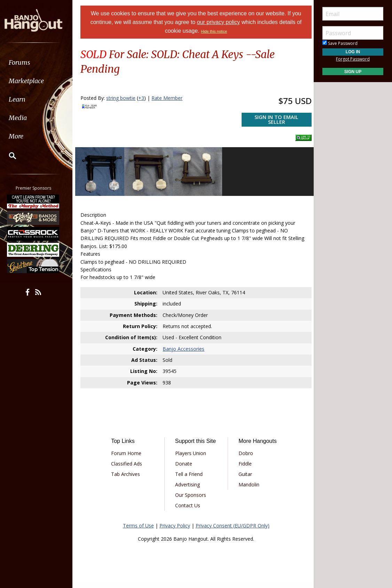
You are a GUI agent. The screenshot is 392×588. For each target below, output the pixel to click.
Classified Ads (129, 462)
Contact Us (188, 511)
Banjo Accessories (185, 347)
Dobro (245, 451)
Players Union (191, 459)
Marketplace (32, 81)
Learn (23, 99)
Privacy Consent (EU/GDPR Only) (233, 531)
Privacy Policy (175, 531)
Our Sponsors (191, 501)
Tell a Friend (190, 480)
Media (24, 118)
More (22, 136)
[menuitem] (39, 62)
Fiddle (244, 462)
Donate (184, 470)
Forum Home (129, 451)
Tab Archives (128, 472)
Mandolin (248, 482)
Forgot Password (353, 59)
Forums (25, 62)
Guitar (245, 472)
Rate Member (170, 98)
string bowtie (124, 98)
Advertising (188, 490)
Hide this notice (214, 31)
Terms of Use (138, 531)
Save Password (340, 43)
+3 (144, 98)
